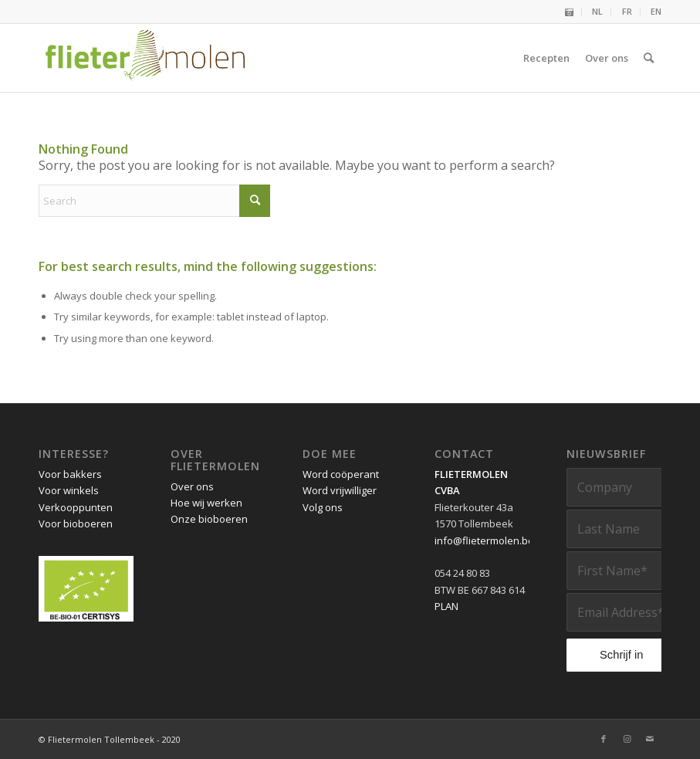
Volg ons (323, 507)
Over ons (192, 486)
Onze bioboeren (209, 519)
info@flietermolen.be (484, 540)
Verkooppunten (76, 507)
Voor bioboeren (76, 524)
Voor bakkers (70, 474)
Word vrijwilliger (340, 490)
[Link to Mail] (650, 739)
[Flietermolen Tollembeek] (146, 58)
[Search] (649, 58)
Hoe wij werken (206, 503)
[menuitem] (570, 12)
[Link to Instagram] (627, 739)
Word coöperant (341, 474)
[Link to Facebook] (604, 739)
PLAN (446, 606)
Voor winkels (69, 490)
